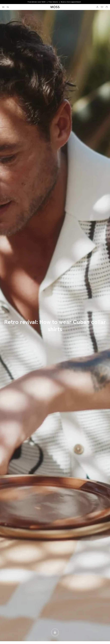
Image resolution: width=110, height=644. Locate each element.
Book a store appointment (71, 2)
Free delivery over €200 (37, 2)
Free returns (53, 2)
